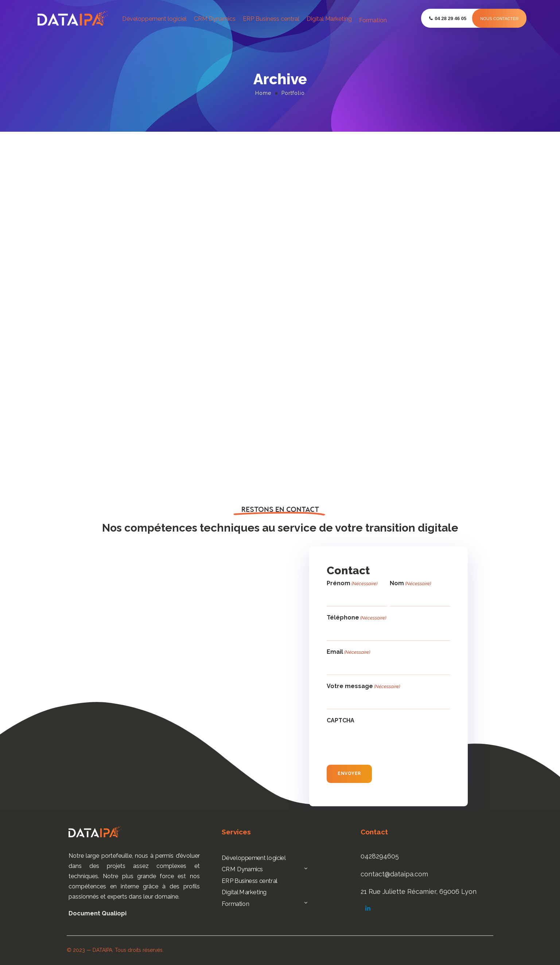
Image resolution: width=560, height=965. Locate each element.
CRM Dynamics (215, 19)
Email (348, 652)
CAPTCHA (341, 720)
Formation (373, 20)
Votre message (363, 686)
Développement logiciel (154, 19)
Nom (410, 584)
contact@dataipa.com (394, 874)
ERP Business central (271, 19)
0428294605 (380, 856)
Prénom (352, 584)
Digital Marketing (329, 19)
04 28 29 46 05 (450, 18)
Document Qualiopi (98, 913)
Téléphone (356, 618)
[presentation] (382, 742)
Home (263, 93)
